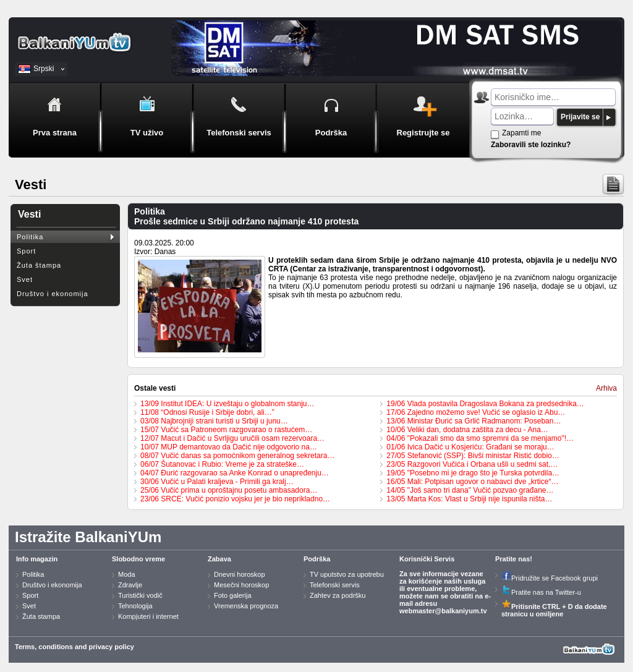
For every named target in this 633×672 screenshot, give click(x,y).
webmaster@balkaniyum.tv (443, 611)
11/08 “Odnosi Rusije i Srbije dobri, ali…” (207, 412)
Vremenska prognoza (246, 606)
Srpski (44, 69)
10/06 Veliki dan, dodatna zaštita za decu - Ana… (467, 430)
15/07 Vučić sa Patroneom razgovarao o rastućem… (226, 430)
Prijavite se (580, 117)
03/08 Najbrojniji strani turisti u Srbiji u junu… (214, 421)
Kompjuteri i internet (148, 616)
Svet (25, 279)
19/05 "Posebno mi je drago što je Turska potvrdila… (473, 473)
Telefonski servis (335, 585)
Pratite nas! (514, 559)
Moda (127, 574)
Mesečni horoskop (241, 585)
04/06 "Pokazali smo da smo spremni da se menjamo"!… (480, 438)
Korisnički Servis (427, 559)
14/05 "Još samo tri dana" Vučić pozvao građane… (470, 490)
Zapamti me (521, 133)
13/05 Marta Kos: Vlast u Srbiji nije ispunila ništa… (469, 499)
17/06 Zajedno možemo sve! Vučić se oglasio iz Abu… (476, 412)
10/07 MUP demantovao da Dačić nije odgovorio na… (229, 447)
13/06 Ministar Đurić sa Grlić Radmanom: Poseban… (474, 421)
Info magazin (37, 559)
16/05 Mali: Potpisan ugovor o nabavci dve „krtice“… (472, 482)
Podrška (317, 559)
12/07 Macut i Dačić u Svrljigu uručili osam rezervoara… (232, 438)
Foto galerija (233, 595)
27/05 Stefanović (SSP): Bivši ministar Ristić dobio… (473, 456)
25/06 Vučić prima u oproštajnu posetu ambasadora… (229, 490)
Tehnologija (135, 606)
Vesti (29, 214)
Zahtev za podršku (338, 595)
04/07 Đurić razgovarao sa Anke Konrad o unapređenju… (235, 473)
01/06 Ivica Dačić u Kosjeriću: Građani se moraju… (470, 447)
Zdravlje (130, 585)
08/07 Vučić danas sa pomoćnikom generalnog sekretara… (237, 456)
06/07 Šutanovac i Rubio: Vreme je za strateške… (222, 464)
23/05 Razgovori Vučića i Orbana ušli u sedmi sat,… (472, 464)
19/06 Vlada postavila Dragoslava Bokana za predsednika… (485, 404)
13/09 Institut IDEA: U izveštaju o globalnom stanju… (227, 404)
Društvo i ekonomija (53, 294)
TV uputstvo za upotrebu (347, 574)
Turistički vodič (140, 595)
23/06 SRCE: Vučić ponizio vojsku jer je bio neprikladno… (235, 499)
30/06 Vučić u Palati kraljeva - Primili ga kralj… (217, 482)
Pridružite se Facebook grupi (550, 578)
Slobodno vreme (138, 559)
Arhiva (606, 388)
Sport (26, 251)
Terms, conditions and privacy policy (74, 647)
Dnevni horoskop (240, 574)
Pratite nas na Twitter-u (541, 592)
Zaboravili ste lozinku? (531, 145)
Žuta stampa (41, 616)
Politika (30, 237)
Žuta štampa (39, 265)
